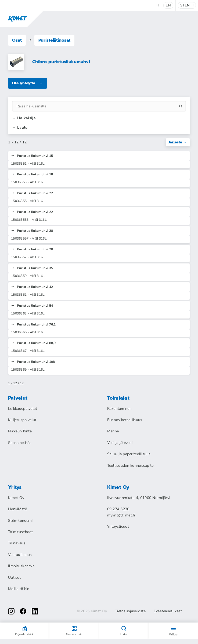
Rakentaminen (119, 409)
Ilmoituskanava (21, 566)
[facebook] (23, 611)
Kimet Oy (16, 498)
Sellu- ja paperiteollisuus (129, 454)
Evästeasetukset (168, 611)
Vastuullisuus (20, 555)
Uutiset (14, 578)
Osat (17, 40)
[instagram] (11, 611)
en (168, 5)
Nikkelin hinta (20, 431)
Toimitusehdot (21, 532)
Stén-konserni (20, 521)
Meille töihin (19, 589)
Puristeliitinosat (54, 40)
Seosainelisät (20, 443)
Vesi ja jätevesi (120, 443)
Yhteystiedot (118, 527)
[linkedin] (35, 611)
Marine (113, 431)
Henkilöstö (18, 509)
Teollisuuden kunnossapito (131, 466)
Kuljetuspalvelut (22, 420)
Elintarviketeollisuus (125, 420)
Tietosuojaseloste (130, 611)
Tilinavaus (17, 543)
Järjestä (178, 142)
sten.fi (187, 5)
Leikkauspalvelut (23, 409)
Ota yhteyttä (28, 83)
